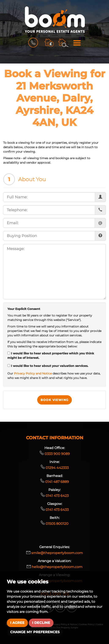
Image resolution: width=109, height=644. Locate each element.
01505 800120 (54, 524)
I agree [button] (17, 623)
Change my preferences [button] (35, 632)
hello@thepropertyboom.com (54, 567)
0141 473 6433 (55, 510)
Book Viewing (55, 400)
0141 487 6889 (54, 482)
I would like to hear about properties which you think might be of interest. (51, 356)
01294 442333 (55, 468)
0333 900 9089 (55, 454)
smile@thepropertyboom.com (54, 553)
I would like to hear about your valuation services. (48, 366)
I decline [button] (41, 623)
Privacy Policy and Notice (33, 373)
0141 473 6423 (55, 496)
